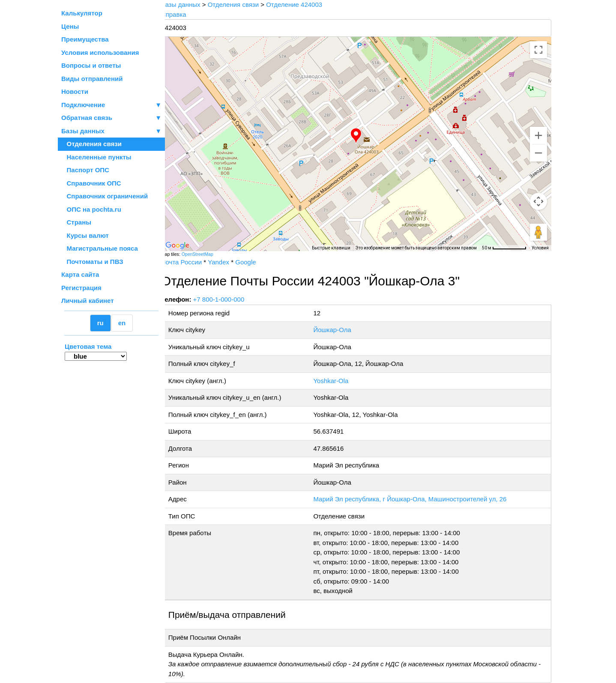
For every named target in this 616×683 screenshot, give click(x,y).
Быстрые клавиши (331, 248)
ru (100, 323)
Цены (70, 26)
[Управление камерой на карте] (538, 201)
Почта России (192, 262)
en (122, 323)
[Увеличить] (538, 135)
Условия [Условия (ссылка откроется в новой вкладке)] (540, 248)
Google (256, 262)
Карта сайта (80, 274)
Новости (75, 91)
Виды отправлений (92, 79)
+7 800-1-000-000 (230, 299)
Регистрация (81, 288)
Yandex (229, 262)
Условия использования (100, 52)
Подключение (111, 105)
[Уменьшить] (538, 153)
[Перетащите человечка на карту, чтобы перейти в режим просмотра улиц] (538, 232)
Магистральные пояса (100, 248)
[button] (362, 136)
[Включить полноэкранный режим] (538, 50)
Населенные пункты (96, 157)
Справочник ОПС (91, 183)
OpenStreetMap (208, 254)
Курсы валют (85, 235)
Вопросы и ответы (91, 65)
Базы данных (83, 131)
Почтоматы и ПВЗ (92, 262)
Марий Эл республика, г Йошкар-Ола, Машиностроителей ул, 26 (417, 499)
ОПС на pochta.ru (91, 209)
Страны (76, 222)
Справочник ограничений (105, 196)
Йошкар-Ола (339, 330)
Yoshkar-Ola (338, 381)
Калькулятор (82, 13)
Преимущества (85, 39)
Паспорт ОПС (85, 170)
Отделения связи (91, 144)
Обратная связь (111, 118)
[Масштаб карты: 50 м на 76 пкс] (504, 248)
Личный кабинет (88, 301)
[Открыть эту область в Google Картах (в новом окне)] (188, 246)
